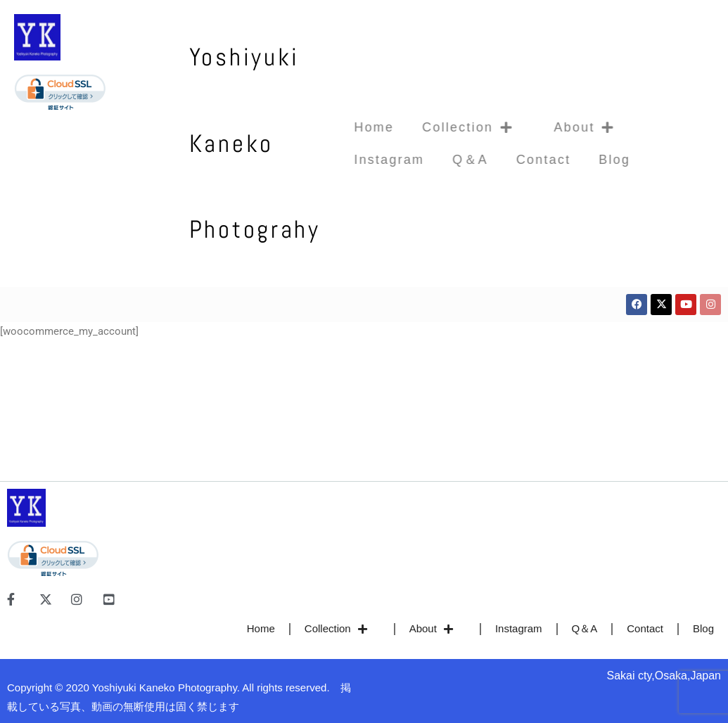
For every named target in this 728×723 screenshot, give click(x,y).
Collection (449, 127)
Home (349, 127)
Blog (590, 160)
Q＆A (446, 160)
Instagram (364, 160)
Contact (519, 160)
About (566, 127)
